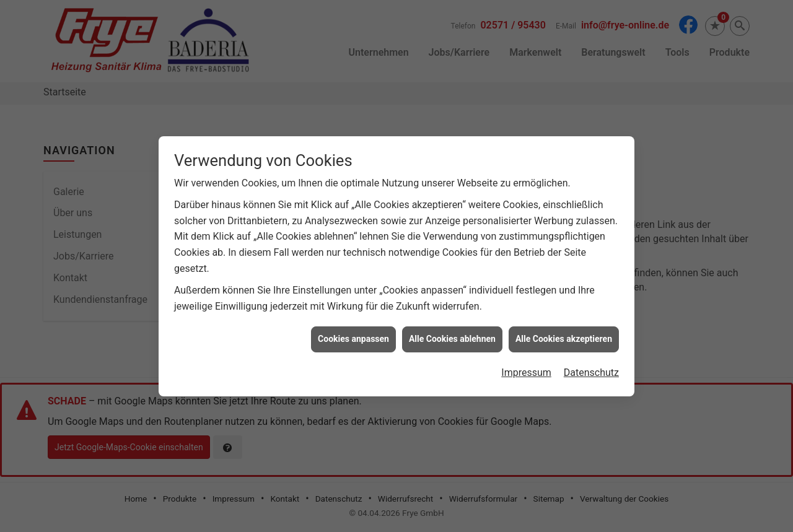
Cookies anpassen (353, 338)
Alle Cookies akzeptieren (564, 338)
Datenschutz (591, 371)
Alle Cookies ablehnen (452, 338)
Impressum (526, 371)
